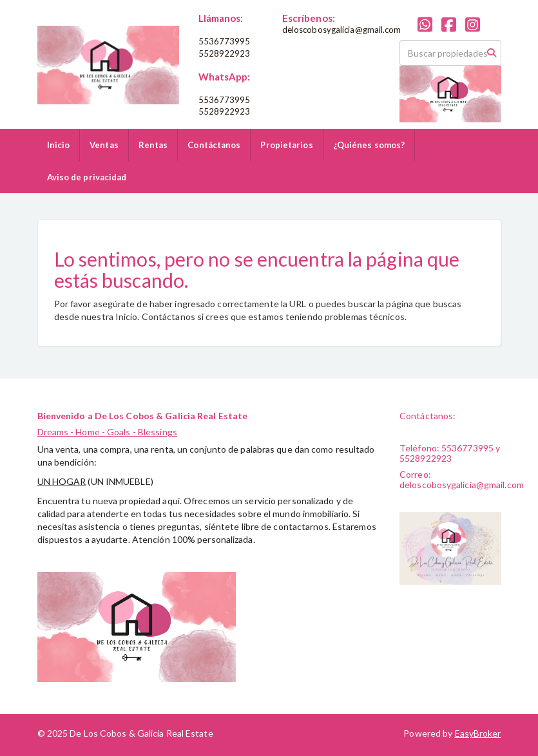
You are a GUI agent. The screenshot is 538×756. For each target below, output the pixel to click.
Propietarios (286, 145)
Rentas (153, 145)
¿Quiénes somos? (369, 145)
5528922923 (225, 53)
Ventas (104, 145)
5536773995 (225, 41)
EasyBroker (478, 733)
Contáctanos (214, 145)
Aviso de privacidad (87, 177)
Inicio (59, 145)
